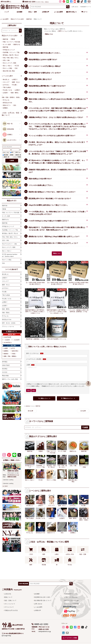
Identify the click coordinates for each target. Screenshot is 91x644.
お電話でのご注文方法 (71, 597)
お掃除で (17, 90)
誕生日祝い (15, 351)
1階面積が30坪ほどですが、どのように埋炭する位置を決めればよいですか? (56, 117)
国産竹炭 (38, 406)
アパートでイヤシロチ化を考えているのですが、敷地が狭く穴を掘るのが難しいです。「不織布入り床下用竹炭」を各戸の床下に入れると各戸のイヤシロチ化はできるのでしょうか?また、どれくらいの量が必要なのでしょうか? (57, 127)
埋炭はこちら (57, 253)
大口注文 (5, 372)
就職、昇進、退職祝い (10, 356)
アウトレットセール (8, 326)
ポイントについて (10, 604)
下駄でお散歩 (7, 87)
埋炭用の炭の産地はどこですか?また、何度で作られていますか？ (52, 192)
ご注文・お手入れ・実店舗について (10, 114)
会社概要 (19, 12)
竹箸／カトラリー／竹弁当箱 (11, 42)
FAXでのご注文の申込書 (71, 600)
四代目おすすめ (7, 103)
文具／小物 (6, 60)
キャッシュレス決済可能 (71, 604)
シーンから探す (7, 76)
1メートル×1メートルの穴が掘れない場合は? (45, 66)
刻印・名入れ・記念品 (9, 323)
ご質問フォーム (62, 31)
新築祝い (6, 354)
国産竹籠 (5, 47)
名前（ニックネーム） (33, 353)
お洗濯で (5, 93)
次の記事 (83, 411)
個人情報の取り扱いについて (43, 600)
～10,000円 (16, 340)
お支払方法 (8, 594)
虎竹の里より (72, 12)
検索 (12, 161)
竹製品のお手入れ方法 (11, 610)
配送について (8, 597)
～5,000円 (7, 340)
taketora (28, 406)
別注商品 (5, 369)
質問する (88, 383)
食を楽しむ (6, 79)
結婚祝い (6, 351)
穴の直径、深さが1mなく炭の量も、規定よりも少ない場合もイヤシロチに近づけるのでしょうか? (57, 144)
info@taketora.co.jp (13, 475)
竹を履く (15, 85)
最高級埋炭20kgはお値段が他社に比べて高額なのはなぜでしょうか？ (53, 243)
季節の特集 (5, 376)
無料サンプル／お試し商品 (10, 379)
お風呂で (15, 79)
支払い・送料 (33, 12)
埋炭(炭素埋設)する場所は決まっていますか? (45, 73)
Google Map (6, 636)
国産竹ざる (17, 44)
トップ (7, 12)
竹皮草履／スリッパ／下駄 (10, 230)
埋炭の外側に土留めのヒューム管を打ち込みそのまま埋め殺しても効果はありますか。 (57, 100)
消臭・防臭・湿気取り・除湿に (11, 97)
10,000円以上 (8, 342)
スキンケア (6, 82)
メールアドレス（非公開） (34, 359)
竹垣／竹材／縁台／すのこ (11, 58)
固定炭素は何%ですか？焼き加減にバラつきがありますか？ (50, 199)
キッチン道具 (7, 44)
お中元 (13, 348)
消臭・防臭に (6, 313)
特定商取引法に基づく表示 (42, 597)
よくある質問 (58, 12)
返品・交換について (10, 600)
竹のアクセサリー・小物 (9, 244)
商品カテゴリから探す (10, 36)
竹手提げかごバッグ (9, 50)
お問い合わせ (75, 7)
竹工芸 (17, 66)
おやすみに (6, 85)
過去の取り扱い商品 (9, 71)
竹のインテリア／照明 (9, 63)
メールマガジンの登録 (70, 638)
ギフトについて (9, 607)
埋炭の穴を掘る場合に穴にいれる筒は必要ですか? (47, 93)
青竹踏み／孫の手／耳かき (11, 55)
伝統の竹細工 (6, 365)
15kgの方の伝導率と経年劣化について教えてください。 (49, 205)
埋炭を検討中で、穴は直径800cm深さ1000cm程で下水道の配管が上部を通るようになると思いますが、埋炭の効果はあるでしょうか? (57, 229)
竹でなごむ (6, 100)
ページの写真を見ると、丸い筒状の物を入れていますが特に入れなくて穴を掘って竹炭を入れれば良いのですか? (57, 213)
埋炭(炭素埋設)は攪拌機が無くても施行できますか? (47, 86)
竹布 (16, 68)
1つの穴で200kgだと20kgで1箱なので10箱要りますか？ (49, 221)
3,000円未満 (7, 337)
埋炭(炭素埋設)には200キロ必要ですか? (43, 60)
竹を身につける (7, 90)
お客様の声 (45, 12)
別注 (15, 105)
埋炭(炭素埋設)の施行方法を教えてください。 (45, 53)
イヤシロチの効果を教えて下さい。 (41, 185)
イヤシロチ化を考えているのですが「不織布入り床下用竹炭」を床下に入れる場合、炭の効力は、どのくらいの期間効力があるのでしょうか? (57, 153)
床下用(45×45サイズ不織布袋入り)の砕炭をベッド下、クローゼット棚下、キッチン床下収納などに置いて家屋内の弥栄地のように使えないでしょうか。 (57, 162)
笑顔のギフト (7, 105)
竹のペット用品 (7, 68)
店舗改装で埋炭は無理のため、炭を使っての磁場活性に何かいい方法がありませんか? (57, 171)
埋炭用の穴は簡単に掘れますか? (40, 79)
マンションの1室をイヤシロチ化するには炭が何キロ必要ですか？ (52, 136)
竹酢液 (13, 39)
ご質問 (28, 365)
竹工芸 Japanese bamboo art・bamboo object (10, 255)
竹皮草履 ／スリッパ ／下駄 (11, 52)
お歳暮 (6, 348)
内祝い (14, 354)
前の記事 (31, 411)
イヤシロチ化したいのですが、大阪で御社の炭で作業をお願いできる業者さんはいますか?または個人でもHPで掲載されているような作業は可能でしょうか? (57, 109)
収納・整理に (15, 93)
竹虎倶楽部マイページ (71, 594)
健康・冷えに (16, 82)
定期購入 (5, 108)
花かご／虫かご (7, 66)
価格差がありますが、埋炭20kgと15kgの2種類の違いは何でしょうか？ (54, 237)
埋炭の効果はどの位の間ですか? (40, 179)
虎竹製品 (5, 362)
